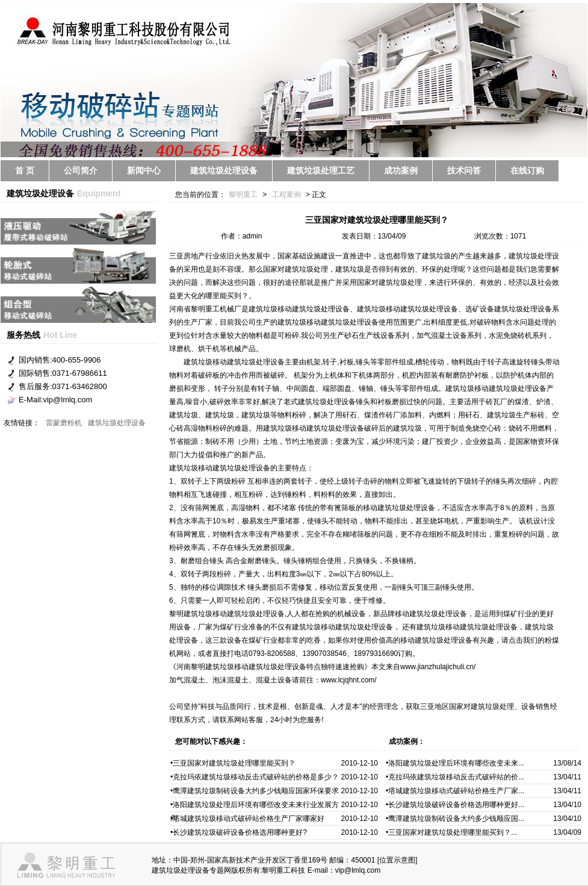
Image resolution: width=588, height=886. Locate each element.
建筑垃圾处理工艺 (321, 170)
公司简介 (81, 170)
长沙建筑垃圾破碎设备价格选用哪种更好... (456, 805)
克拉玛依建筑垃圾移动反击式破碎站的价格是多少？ (256, 777)
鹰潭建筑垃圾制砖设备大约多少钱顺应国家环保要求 (256, 791)
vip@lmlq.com (358, 870)
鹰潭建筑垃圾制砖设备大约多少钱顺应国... (456, 819)
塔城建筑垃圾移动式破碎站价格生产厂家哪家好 (249, 819)
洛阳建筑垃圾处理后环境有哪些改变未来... (456, 763)
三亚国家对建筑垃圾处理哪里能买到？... (453, 832)
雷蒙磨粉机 (64, 423)
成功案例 (401, 170)
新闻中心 (144, 170)
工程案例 (286, 195)
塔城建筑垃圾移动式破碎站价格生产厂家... (456, 791)
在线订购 (527, 170)
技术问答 (464, 170)
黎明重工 (243, 195)
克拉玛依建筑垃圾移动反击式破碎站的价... (456, 777)
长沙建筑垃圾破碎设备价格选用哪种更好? (240, 832)
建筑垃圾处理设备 (224, 170)
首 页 (25, 170)
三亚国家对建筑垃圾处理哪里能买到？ (234, 763)
